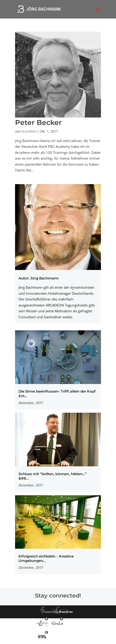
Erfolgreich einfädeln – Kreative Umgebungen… (46, 559)
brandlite (29, 131)
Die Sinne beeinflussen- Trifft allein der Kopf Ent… (57, 394)
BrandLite (66, 612)
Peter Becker (38, 122)
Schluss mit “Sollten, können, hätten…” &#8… (53, 476)
